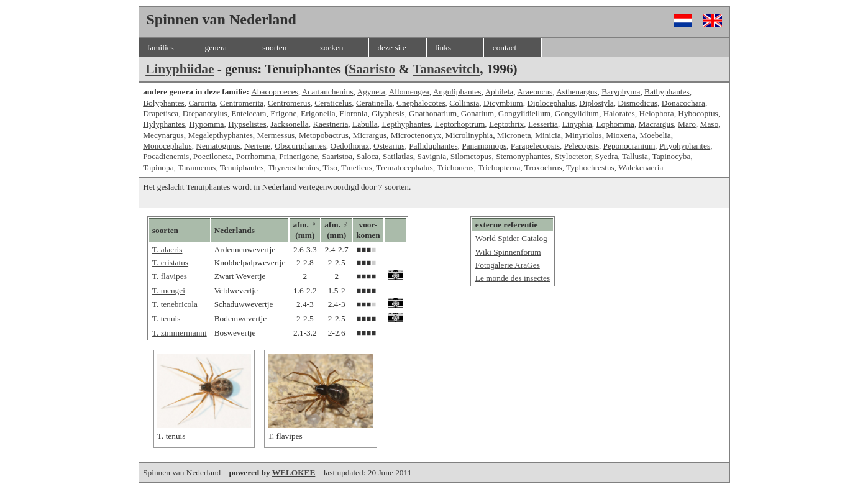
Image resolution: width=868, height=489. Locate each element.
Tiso (330, 167)
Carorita (202, 103)
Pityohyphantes (685, 146)
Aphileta (499, 92)
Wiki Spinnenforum (508, 252)
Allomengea (409, 92)
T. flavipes (170, 276)
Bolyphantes (164, 103)
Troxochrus (543, 167)
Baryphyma (621, 92)
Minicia (548, 135)
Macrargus (656, 124)
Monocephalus (167, 146)
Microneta (514, 135)
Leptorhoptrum (460, 124)
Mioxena (620, 135)
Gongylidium (577, 113)
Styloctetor (573, 156)
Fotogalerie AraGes (508, 265)
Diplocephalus (551, 103)
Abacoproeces (275, 92)
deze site (391, 48)
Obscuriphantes (300, 146)
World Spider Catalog (511, 238)
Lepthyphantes (406, 124)
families (161, 48)
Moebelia (655, 135)
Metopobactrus (324, 135)
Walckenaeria (641, 167)
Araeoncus (535, 92)
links (443, 48)
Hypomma (206, 124)
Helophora (656, 113)
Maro (687, 124)
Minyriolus (583, 135)
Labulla (365, 124)
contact (505, 48)
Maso (710, 124)
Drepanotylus (205, 113)
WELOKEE (294, 473)
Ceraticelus (333, 103)
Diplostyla (596, 103)
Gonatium (477, 113)
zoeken (332, 48)
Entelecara (249, 113)
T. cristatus (170, 263)
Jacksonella (289, 124)
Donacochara (683, 103)
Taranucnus (197, 167)
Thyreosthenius (293, 167)
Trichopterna (499, 167)
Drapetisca (161, 113)
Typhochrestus (590, 167)
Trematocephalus (404, 167)
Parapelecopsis (535, 146)
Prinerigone (298, 156)
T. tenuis (167, 318)
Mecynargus (163, 135)
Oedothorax (350, 146)
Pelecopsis (582, 146)
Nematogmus (218, 146)
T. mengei (169, 290)
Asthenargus (577, 92)
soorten (274, 48)
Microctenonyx (416, 135)
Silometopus (471, 156)
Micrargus (370, 135)
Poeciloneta (212, 156)
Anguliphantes (457, 92)
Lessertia (543, 124)
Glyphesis (388, 113)
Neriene (257, 146)
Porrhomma (256, 156)
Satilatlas (398, 156)
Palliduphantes (433, 146)
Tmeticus (357, 167)
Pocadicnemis (166, 156)
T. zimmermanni (180, 333)
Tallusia (635, 156)
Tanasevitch (446, 69)
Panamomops (484, 146)
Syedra (607, 156)
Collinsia (464, 103)
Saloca (368, 156)
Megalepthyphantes (220, 135)
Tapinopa (158, 167)
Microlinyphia (469, 135)
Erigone (283, 113)
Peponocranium (629, 146)
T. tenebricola (175, 304)
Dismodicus (637, 103)
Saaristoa (337, 156)
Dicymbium (503, 103)
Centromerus (289, 103)
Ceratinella (374, 103)
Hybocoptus (698, 113)
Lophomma (615, 124)
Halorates (619, 113)
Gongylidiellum (524, 113)
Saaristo (372, 69)
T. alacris (167, 249)
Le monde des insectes (513, 278)
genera (216, 48)
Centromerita (242, 103)
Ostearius (389, 146)
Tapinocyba (671, 156)
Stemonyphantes (523, 156)
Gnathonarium (433, 113)
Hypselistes (247, 124)
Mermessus (276, 135)
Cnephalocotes (421, 103)
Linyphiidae (180, 69)
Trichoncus (455, 167)
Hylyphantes (164, 124)
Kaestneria (330, 124)
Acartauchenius (328, 92)
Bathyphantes (667, 92)
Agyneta (371, 92)
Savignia (432, 156)
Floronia (353, 113)
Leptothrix (506, 124)
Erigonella (318, 113)
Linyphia (577, 124)
